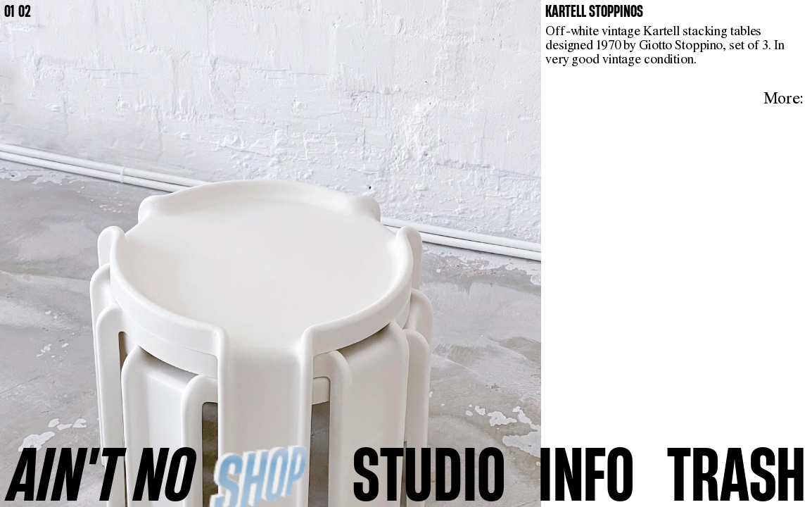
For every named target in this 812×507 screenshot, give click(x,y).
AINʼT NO (101, 474)
